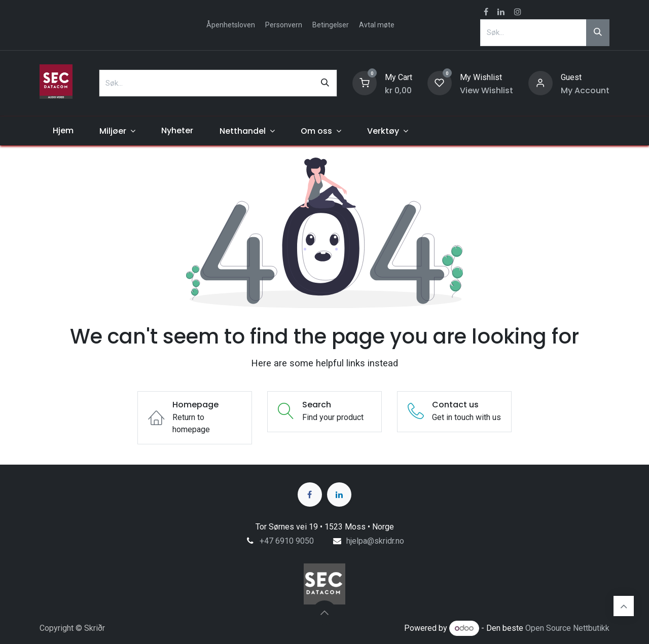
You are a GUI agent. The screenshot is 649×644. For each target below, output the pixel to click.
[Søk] (598, 32)
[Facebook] (310, 495)
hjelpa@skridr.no (375, 541)
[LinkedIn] (339, 495)
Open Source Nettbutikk (567, 628)
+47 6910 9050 (287, 541)
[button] (324, 613)
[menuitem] (63, 131)
